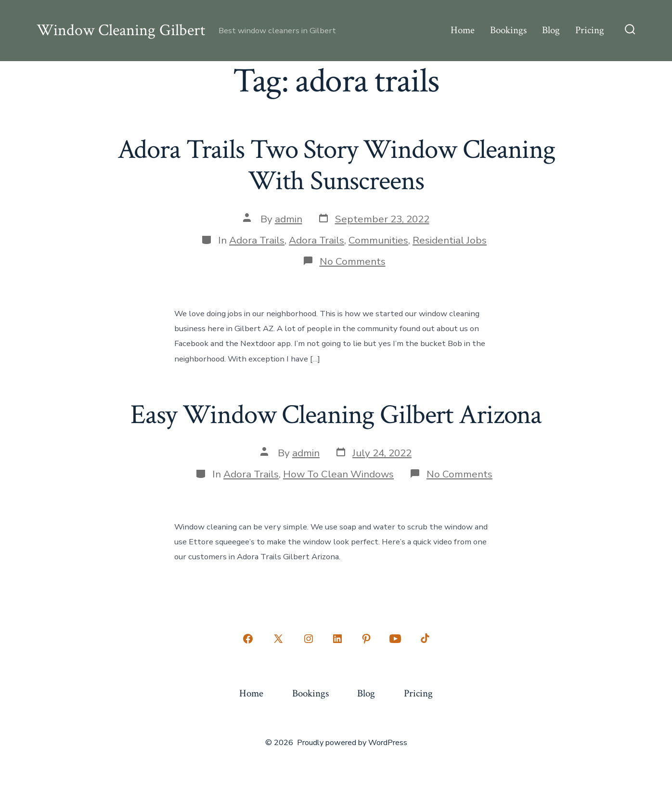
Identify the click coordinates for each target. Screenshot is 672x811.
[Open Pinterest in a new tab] (366, 639)
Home (463, 30)
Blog (551, 30)
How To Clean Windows (338, 474)
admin (289, 219)
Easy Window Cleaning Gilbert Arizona (336, 415)
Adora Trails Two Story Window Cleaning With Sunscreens (336, 165)
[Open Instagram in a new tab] (309, 639)
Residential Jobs (450, 240)
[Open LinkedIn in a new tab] (337, 639)
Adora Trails (257, 240)
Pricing (590, 30)
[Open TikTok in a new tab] (424, 639)
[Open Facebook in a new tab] (248, 639)
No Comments (353, 261)
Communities (378, 240)
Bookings (508, 30)
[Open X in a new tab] (278, 639)
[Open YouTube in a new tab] (395, 639)
